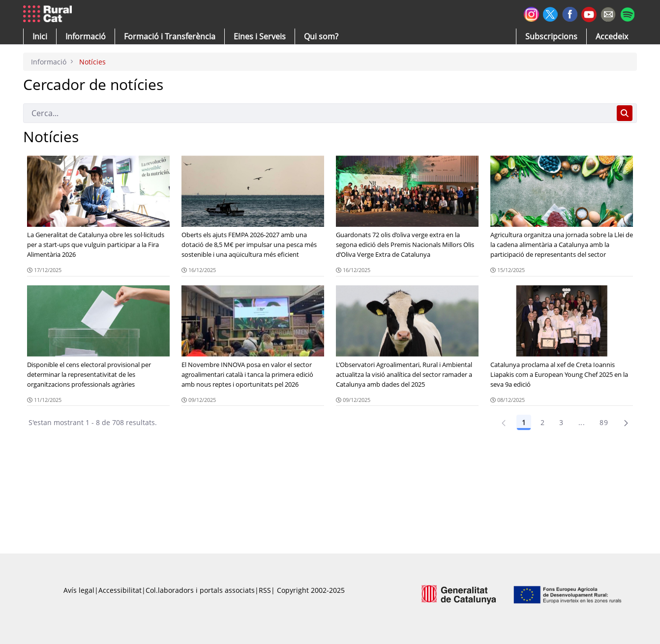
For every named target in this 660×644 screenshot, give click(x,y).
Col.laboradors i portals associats (200, 590)
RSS (265, 590)
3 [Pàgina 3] (561, 422)
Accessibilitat (120, 590)
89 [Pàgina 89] (604, 422)
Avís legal (79, 590)
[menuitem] (170, 36)
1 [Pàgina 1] (524, 422)
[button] (40, 36)
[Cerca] (318, 113)
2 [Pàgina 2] (542, 422)
